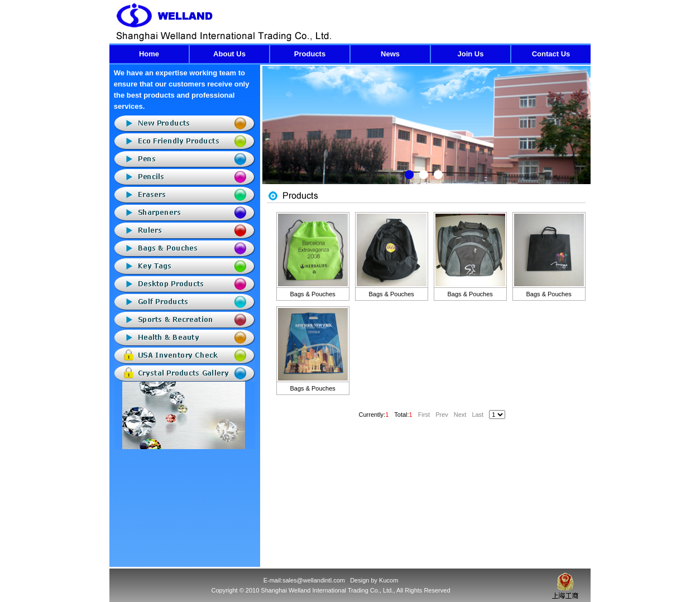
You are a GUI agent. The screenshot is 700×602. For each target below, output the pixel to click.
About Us (229, 54)
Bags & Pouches (313, 294)
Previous (271, 133)
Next (582, 133)
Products (310, 54)
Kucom (389, 580)
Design (359, 580)
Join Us (471, 54)
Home (149, 54)
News (390, 54)
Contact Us (551, 54)
